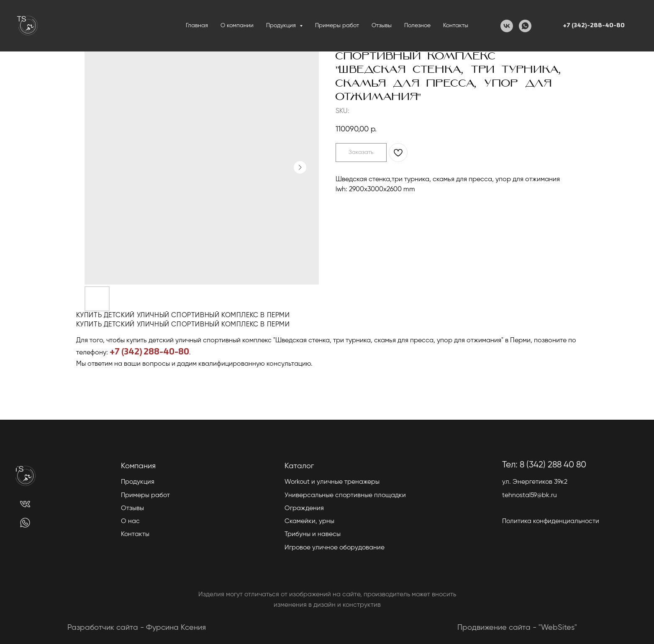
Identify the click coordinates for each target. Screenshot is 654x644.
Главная (197, 26)
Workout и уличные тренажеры (332, 482)
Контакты (456, 26)
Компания (138, 466)
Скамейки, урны (309, 521)
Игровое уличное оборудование (335, 548)
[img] (25, 504)
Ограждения (304, 508)
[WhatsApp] (525, 26)
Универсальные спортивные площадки (345, 495)
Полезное (417, 26)
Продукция (138, 482)
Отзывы (382, 26)
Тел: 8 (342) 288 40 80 (544, 465)
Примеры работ (337, 26)
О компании (237, 26)
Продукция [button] (282, 26)
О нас (130, 521)
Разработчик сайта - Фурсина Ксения (137, 628)
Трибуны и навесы (313, 534)
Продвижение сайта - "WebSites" (517, 628)
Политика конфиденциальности (551, 521)
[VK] (507, 26)
